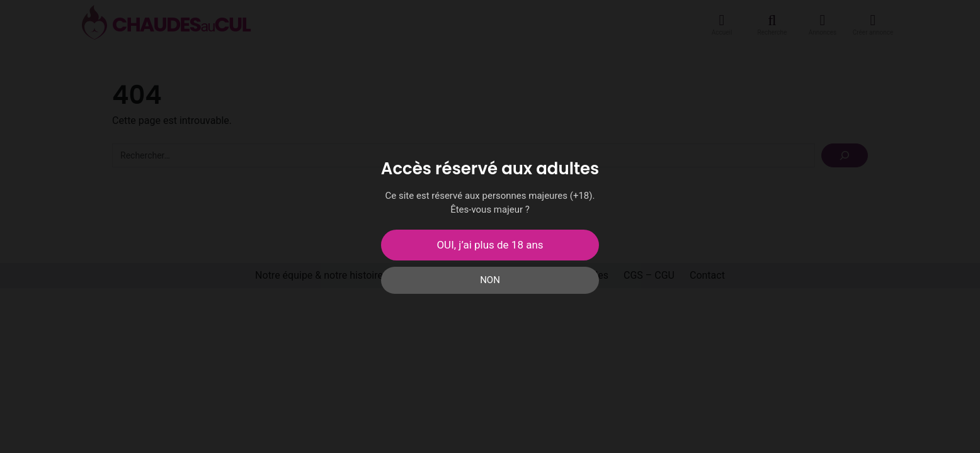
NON (490, 280)
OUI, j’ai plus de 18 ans (490, 245)
